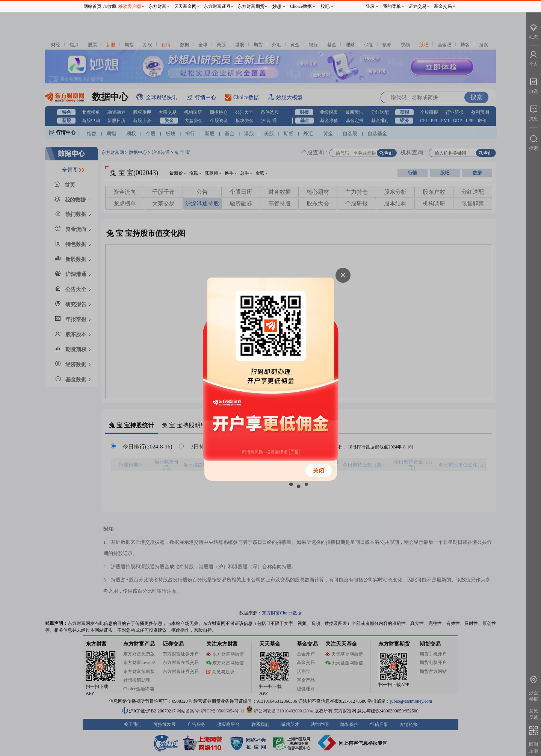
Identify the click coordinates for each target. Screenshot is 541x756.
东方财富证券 (217, 6)
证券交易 (417, 6)
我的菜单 (392, 6)
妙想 (277, 6)
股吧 (325, 6)
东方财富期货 (251, 6)
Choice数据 (301, 6)
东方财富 (157, 6)
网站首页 (92, 6)
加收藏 (110, 6)
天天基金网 (185, 6)
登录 (370, 6)
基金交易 (443, 6)
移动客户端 (130, 6)
